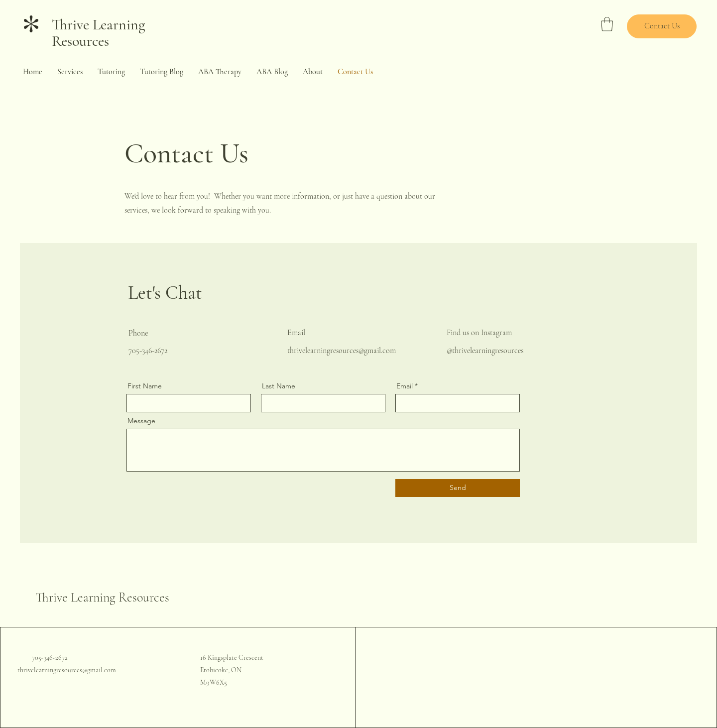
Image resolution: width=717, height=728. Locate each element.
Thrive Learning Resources (98, 33)
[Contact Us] (662, 26)
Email (405, 386)
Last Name (279, 386)
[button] (607, 24)
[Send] (458, 488)
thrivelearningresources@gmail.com (342, 351)
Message (141, 421)
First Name (145, 386)
